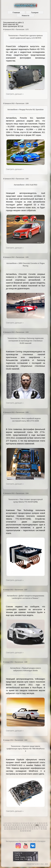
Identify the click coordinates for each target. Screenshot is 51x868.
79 (44, 829)
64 (10, 829)
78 (42, 829)
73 (30, 829)
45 (10, 827)
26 (9, 825)
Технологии (13, 36)
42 (47, 825)
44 (8, 827)
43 (5, 827)
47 (14, 827)
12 (22, 823)
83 (26, 831)
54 (30, 827)
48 (17, 827)
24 (4, 825)
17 (33, 823)
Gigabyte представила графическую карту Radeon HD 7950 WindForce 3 (26, 749)
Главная (16, 13)
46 (12, 827)
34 (27, 825)
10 (17, 823)
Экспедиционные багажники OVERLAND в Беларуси (26, 841)
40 (43, 825)
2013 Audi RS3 (31, 185)
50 (21, 827)
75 (35, 829)
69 (21, 829)
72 (28, 829)
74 (33, 829)
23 (46, 823)
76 (37, 829)
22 (44, 823)
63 (8, 829)
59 (42, 827)
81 (21, 831)
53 (28, 827)
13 (24, 823)
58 (39, 827)
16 (31, 823)
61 (46, 827)
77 (39, 829)
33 (25, 825)
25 (7, 825)
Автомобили (12, 110)
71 (26, 829)
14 (26, 823)
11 (19, 823)
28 (13, 825)
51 (23, 827)
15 (28, 823)
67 (17, 829)
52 (26, 827)
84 (28, 831)
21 (42, 823)
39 (40, 825)
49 (19, 827)
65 (12, 829)
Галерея (35, 13)
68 (19, 829)
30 (18, 825)
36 (32, 825)
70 (23, 829)
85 (30, 831)
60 (44, 827)
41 (45, 825)
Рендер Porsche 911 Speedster (31, 110)
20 (40, 823)
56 (35, 827)
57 (37, 827)
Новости (26, 16)
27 (11, 825)
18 (35, 823)
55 (33, 827)
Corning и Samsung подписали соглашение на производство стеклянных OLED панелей (26, 341)
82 (23, 831)
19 (38, 823)
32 (23, 825)
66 (14, 829)
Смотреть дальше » (15, 94)
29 (16, 825)
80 (46, 829)
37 (34, 825)
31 (20, 825)
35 (29, 825)
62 (5, 829)
